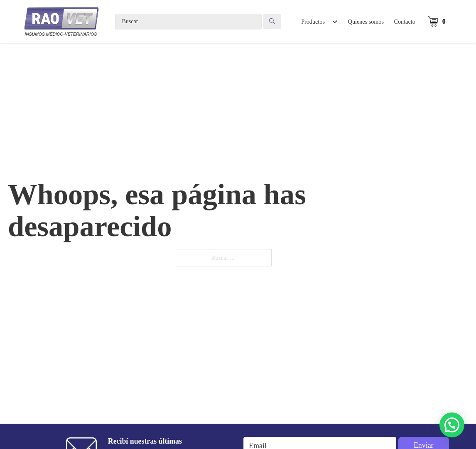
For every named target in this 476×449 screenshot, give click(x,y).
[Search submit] (272, 22)
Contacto (405, 22)
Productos (313, 22)
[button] (452, 425)
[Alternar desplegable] (335, 22)
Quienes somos (366, 22)
